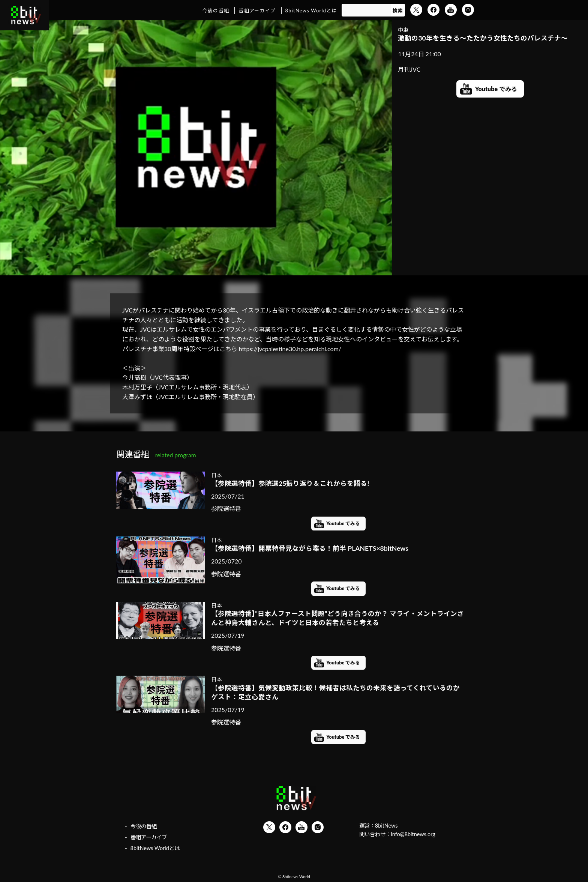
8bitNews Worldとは (311, 11)
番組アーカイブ (257, 11)
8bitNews (386, 826)
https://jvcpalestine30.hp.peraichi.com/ (290, 349)
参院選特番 (226, 509)
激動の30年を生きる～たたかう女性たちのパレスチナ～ (483, 38)
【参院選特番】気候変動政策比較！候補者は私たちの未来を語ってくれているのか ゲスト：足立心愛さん (338, 693)
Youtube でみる (496, 89)
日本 (216, 475)
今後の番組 (216, 11)
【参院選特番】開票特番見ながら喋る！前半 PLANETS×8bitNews (310, 548)
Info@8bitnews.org (413, 834)
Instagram (468, 10)
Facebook (433, 10)
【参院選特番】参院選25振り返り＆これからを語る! (290, 483)
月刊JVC (409, 69)
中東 (403, 30)
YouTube (451, 10)
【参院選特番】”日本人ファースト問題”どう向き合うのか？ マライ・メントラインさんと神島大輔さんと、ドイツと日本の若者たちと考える (337, 618)
